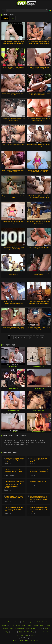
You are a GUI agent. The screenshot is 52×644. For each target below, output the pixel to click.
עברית (23, 625)
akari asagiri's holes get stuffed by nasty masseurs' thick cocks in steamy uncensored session (39, 498)
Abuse (27, 640)
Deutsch (29, 625)
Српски (39, 632)
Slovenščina (46, 622)
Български (14, 632)
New (13, 18)
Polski (18, 625)
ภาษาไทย (20, 635)
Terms (21, 640)
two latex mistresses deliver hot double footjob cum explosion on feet (39, 471)
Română (12, 625)
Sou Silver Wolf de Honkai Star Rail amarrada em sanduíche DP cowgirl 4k (14, 509)
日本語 (20, 632)
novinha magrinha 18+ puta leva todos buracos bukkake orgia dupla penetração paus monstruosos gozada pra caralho (14, 485)
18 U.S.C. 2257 (35, 640)
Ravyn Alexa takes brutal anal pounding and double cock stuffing (38, 460)
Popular (5, 18)
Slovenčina (5, 625)
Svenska (6, 629)
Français (47, 625)
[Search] (47, 10)
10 (37, 337)
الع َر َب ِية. (6, 632)
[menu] (3, 10)
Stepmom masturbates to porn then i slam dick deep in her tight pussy (39, 509)
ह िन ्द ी (40, 629)
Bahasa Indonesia (19, 629)
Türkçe (33, 632)
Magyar (30, 622)
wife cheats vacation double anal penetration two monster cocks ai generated (14, 471)
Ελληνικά (17, 622)
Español (27, 632)
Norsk (41, 625)
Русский (10, 622)
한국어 (27, 635)
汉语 (11, 629)
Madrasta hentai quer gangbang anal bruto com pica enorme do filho (14, 498)
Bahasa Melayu (31, 629)
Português (45, 632)
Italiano (33, 635)
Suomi (4, 622)
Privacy (15, 640)
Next (42, 337)
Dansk (46, 629)
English (36, 625)
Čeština (24, 622)
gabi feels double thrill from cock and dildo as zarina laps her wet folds (14, 460)
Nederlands (37, 622)
